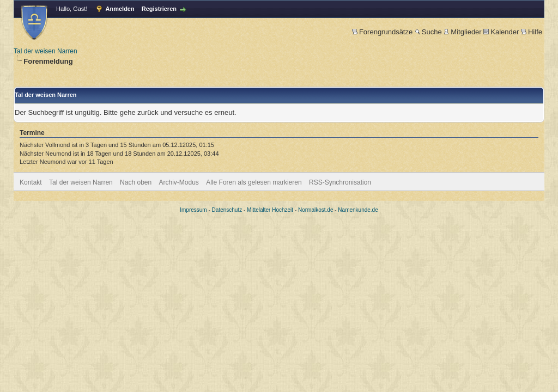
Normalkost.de (316, 210)
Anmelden (120, 9)
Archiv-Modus (179, 182)
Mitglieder (462, 32)
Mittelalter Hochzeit (270, 210)
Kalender (501, 32)
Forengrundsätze (382, 32)
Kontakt (31, 182)
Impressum (193, 210)
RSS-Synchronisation (340, 182)
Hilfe (532, 32)
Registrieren (159, 9)
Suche (428, 32)
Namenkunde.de (358, 210)
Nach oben (136, 182)
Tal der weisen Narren (46, 51)
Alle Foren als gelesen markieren (254, 182)
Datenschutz (227, 210)
